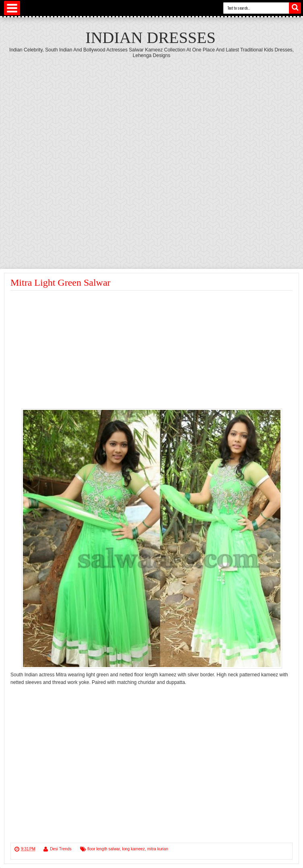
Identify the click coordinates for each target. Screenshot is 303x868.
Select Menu (12, 8)
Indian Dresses (150, 38)
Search (295, 8)
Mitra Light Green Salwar (61, 283)
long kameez (133, 849)
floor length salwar (104, 849)
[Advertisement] (97, 159)
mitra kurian (158, 849)
